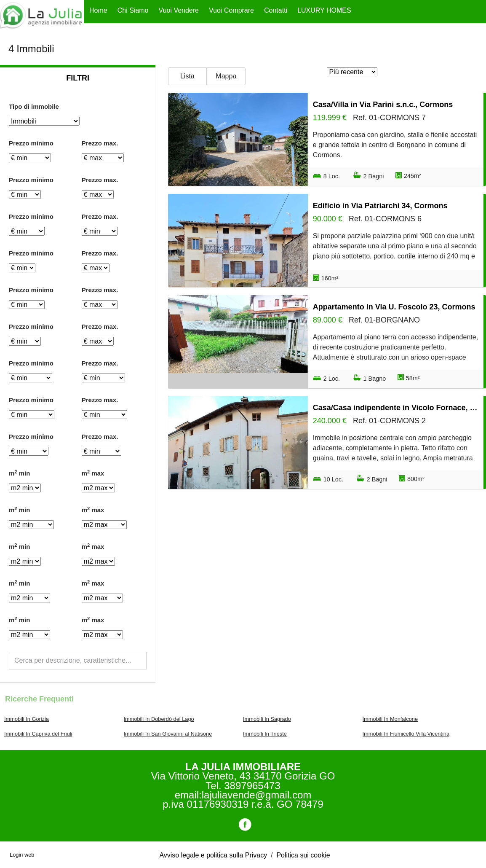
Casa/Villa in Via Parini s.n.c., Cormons (383, 105)
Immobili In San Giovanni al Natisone (168, 734)
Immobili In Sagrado (267, 719)
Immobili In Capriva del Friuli (38, 734)
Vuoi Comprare (231, 10)
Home (98, 10)
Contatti (276, 10)
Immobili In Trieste (265, 734)
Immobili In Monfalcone (390, 719)
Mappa (226, 76)
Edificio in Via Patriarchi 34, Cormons (380, 206)
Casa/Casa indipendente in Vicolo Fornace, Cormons (396, 408)
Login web (22, 855)
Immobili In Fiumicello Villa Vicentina (406, 734)
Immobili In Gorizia (27, 719)
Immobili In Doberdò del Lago (159, 719)
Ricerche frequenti (39, 699)
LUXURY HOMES (324, 10)
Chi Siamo (133, 10)
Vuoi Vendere (179, 10)
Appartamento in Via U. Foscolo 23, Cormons (394, 307)
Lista (187, 76)
